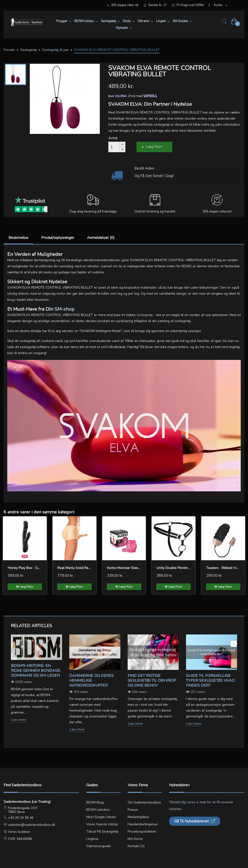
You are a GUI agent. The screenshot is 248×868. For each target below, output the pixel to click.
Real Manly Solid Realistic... (74, 568)
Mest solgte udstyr (101, 817)
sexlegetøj (145, 315)
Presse (133, 810)
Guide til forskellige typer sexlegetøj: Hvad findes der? (210, 681)
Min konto (135, 839)
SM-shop (64, 309)
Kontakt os (136, 846)
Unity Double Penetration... (174, 568)
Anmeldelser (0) (101, 238)
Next (234, 644)
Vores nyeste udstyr (102, 824)
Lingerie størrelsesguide (98, 842)
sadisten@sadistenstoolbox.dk (31, 825)
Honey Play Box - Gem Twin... (25, 568)
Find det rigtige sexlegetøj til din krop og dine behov (152, 681)
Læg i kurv (154, 147)
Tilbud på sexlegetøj (102, 831)
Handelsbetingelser (143, 824)
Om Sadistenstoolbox (144, 802)
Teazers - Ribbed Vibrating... (223, 568)
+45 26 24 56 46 (20, 818)
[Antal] (114, 147)
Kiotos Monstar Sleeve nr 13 (124, 568)
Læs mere (18, 720)
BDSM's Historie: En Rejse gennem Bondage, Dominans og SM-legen (36, 671)
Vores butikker (19, 832)
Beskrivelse (18, 238)
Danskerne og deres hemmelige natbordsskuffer (91, 681)
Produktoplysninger (58, 238)
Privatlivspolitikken (142, 831)
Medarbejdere (138, 817)
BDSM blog (95, 802)
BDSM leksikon (98, 810)
